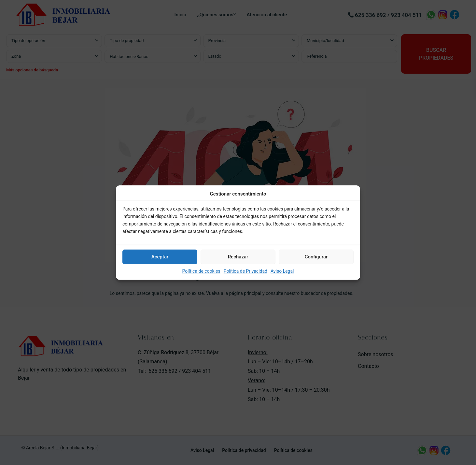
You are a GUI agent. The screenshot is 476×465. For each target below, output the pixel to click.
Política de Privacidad (245, 271)
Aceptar (160, 257)
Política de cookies (201, 271)
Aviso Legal (282, 271)
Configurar (316, 257)
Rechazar (238, 257)
